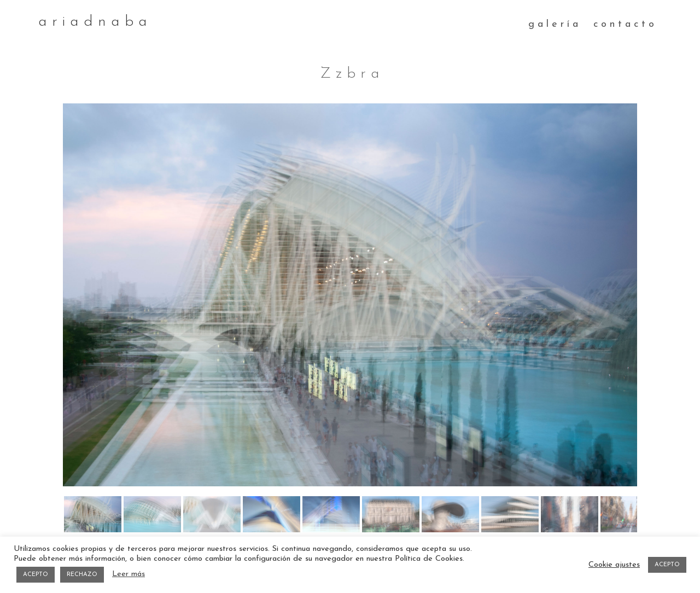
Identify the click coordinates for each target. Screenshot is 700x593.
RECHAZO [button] (82, 575)
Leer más (129, 574)
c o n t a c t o (624, 24)
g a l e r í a (553, 24)
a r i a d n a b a (93, 22)
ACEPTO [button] (36, 575)
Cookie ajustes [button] (614, 565)
